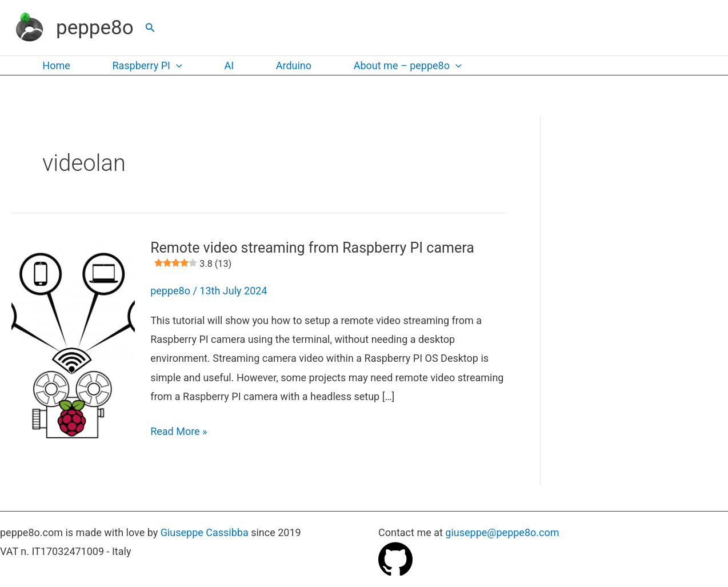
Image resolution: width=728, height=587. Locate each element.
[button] (150, 28)
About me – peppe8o (401, 66)
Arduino (288, 65)
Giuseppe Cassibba (205, 532)
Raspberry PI (145, 66)
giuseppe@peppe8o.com (502, 532)
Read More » (179, 431)
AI (225, 65)
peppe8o (95, 28)
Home (55, 65)
